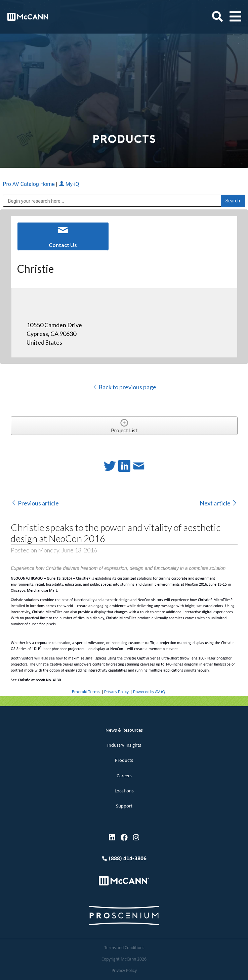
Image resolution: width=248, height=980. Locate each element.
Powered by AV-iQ (149, 692)
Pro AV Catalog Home (29, 184)
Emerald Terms (86, 692)
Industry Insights (124, 746)
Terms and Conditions (124, 948)
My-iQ (69, 184)
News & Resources (124, 730)
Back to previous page (124, 387)
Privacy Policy (116, 692)
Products (124, 761)
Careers (124, 776)
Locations (124, 791)
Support (124, 806)
